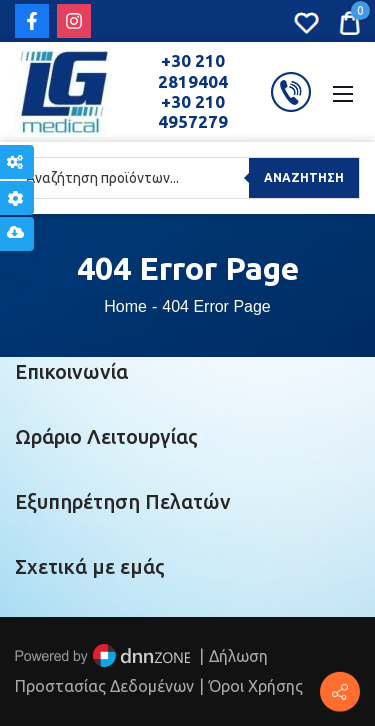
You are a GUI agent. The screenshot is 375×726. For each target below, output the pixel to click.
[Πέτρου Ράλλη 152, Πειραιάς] (340, 692)
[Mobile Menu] (343, 92)
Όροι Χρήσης (256, 686)
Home (125, 306)
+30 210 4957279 (193, 111)
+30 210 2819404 (193, 70)
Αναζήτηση (304, 177)
